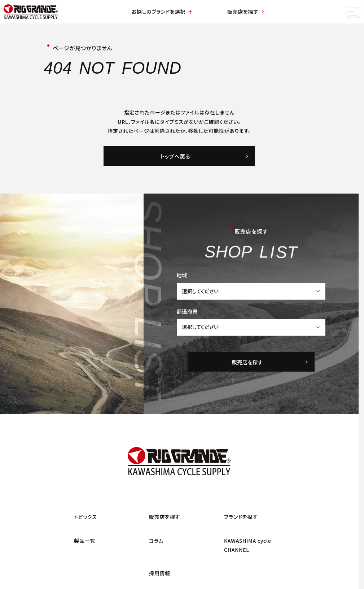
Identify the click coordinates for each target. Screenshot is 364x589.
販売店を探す (246, 12)
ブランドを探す (241, 517)
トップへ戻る (205, 156)
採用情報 (160, 573)
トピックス (85, 517)
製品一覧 (85, 541)
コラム (156, 541)
